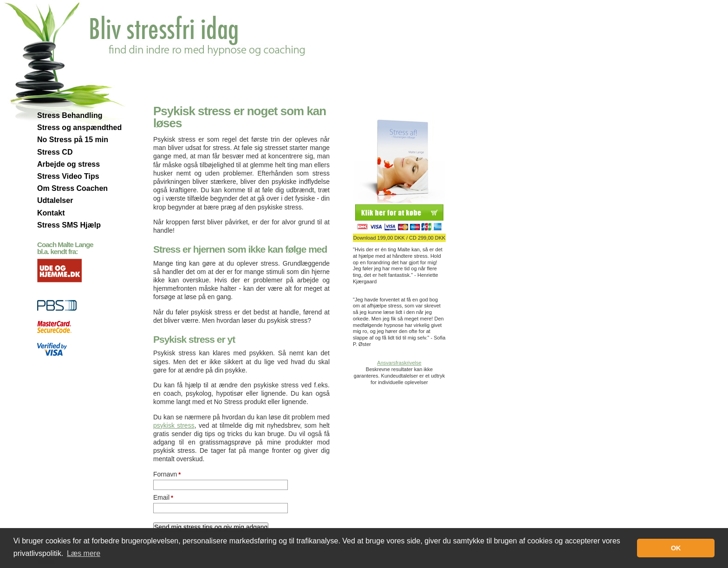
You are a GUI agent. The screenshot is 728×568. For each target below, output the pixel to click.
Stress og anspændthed (79, 127)
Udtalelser (55, 200)
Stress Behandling (70, 115)
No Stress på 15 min (73, 140)
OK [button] (676, 548)
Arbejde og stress (68, 164)
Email (163, 497)
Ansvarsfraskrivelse (399, 363)
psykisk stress (174, 425)
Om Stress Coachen (72, 188)
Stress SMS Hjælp (69, 225)
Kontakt (51, 213)
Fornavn (167, 474)
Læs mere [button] (84, 553)
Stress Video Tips (68, 176)
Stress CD (55, 152)
